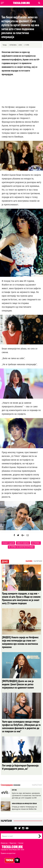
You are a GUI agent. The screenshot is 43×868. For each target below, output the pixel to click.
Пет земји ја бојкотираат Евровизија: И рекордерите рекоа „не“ (21, 767)
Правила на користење (8, 853)
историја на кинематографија (21, 547)
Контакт (21, 843)
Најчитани (6, 821)
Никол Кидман (23, 543)
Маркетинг (13, 843)
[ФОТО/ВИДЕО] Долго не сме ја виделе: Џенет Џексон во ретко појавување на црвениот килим (18, 684)
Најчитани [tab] (38, 561)
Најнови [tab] (29, 561)
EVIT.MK (14, 790)
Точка (5, 45)
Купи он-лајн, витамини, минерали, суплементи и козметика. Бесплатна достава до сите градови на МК (26, 795)
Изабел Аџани (8, 543)
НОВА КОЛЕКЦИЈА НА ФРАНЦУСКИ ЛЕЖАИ (24, 803)
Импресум (4, 843)
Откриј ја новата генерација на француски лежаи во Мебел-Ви (24, 808)
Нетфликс (36, 543)
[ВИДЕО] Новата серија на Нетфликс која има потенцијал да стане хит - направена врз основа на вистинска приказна (20, 642)
